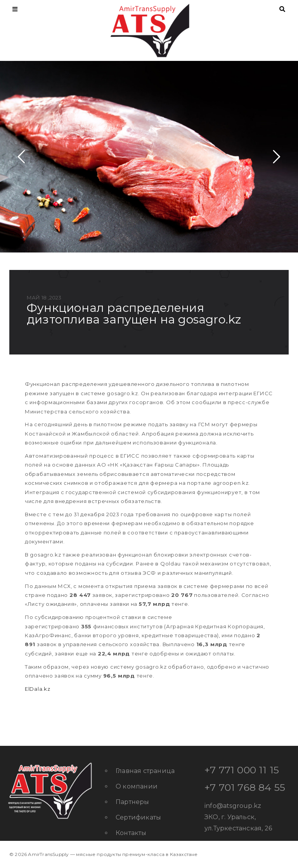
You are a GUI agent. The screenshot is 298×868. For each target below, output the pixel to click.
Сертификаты (138, 817)
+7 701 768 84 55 (245, 787)
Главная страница (145, 771)
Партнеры (133, 802)
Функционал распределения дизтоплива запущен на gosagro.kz (134, 314)
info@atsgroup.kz (233, 806)
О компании (137, 786)
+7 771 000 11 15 (242, 770)
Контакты (131, 833)
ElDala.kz (37, 689)
